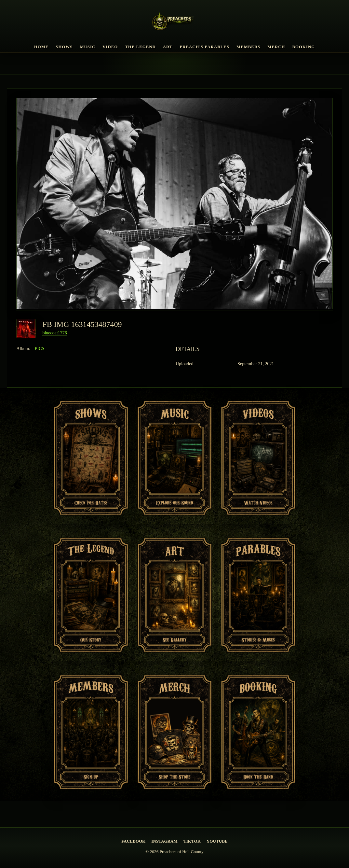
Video (110, 47)
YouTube (217, 841)
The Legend (140, 47)
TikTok (192, 841)
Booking (304, 47)
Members (248, 47)
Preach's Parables (204, 47)
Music (87, 47)
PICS (40, 349)
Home (41, 47)
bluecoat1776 (54, 333)
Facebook (133, 841)
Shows (64, 47)
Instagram (164, 841)
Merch (276, 47)
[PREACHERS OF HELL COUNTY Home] (174, 22)
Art (168, 47)
